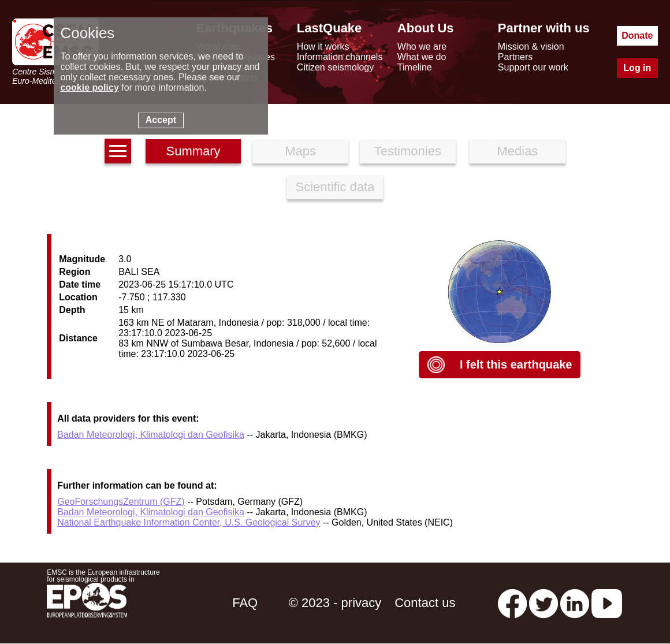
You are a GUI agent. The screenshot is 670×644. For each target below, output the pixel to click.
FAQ (245, 603)
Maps (300, 151)
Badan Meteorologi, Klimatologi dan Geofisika (151, 435)
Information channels (340, 57)
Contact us (425, 603)
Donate (637, 36)
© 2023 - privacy (335, 603)
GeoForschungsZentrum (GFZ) (121, 502)
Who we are (422, 46)
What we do (422, 57)
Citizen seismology (335, 67)
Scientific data (335, 187)
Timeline (415, 67)
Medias (517, 151)
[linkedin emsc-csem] (575, 603)
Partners (515, 57)
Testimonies (408, 151)
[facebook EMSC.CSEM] (512, 603)
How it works (323, 46)
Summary (193, 151)
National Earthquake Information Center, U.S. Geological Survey (189, 522)
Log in (637, 68)
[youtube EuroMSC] (607, 603)
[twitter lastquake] (544, 603)
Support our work (533, 67)
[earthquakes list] (118, 151)
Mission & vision (531, 46)
